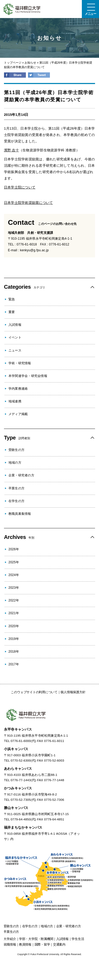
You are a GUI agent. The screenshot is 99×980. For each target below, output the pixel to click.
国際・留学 (42, 944)
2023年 (14, 588)
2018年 (14, 652)
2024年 (14, 575)
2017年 (14, 664)
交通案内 (59, 944)
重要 (12, 312)
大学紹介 (10, 939)
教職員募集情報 (20, 514)
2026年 (14, 549)
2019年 (14, 639)
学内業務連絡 (18, 389)
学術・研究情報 (20, 363)
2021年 (14, 613)
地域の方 (15, 463)
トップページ (13, 63)
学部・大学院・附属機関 (36, 939)
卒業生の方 (16, 488)
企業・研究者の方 (21, 475)
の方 (11, 926)
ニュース (15, 350)
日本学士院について (20, 187)
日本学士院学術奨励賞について (28, 203)
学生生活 (78, 939)
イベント (15, 337)
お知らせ (30, 63)
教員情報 (25, 944)
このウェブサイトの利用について (34, 692)
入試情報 (15, 325)
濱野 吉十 (11, 150)
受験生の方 (16, 450)
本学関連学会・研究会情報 (28, 376)
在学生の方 (16, 501)
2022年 (14, 600)
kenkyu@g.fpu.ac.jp (34, 250)
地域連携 (15, 401)
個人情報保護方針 (73, 692)
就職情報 (10, 944)
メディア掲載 (18, 414)
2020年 (14, 626)
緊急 (12, 299)
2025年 (14, 562)
